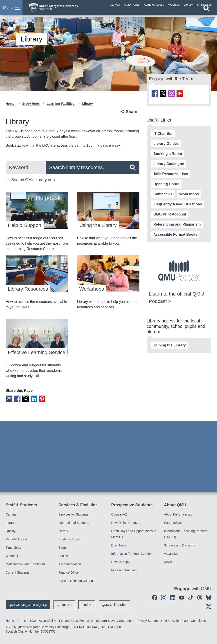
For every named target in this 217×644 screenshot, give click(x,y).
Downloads (119, 545)
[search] (133, 168)
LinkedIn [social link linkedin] (32, 399)
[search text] (92, 168)
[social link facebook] (155, 93)
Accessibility (47, 620)
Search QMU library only (30, 180)
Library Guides (166, 143)
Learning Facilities (61, 104)
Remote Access (17, 539)
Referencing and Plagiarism (177, 224)
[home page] (62, 9)
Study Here (31, 104)
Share (132, 112)
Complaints (199, 620)
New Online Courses (126, 522)
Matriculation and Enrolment (25, 564)
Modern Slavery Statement (115, 620)
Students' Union (69, 539)
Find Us (87, 604)
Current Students (18, 572)
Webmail (12, 555)
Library (87, 104)
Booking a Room (168, 153)
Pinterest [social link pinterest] (40, 399)
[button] (11, 10)
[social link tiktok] (191, 597)
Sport (62, 547)
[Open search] (206, 13)
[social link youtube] (178, 93)
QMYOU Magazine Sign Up (28, 604)
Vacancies (171, 553)
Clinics (63, 555)
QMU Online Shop (115, 604)
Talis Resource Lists (171, 173)
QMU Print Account (170, 214)
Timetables (13, 547)
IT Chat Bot (163, 133)
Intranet (11, 522)
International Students (74, 522)
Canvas (11, 514)
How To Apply (121, 561)
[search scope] (26, 168)
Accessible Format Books (175, 234)
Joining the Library (170, 345)
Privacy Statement (149, 620)
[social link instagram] (170, 93)
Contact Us (163, 194)
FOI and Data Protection (76, 620)
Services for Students (73, 514)
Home (10, 104)
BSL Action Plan (177, 620)
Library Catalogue (169, 163)
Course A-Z (119, 514)
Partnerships (173, 522)
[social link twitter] (162, 93)
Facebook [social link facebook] (17, 399)
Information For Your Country (132, 553)
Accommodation (70, 564)
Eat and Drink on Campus (76, 580)
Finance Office (69, 572)
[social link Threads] (200, 597)
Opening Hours (166, 184)
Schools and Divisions (179, 545)
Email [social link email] (9, 399)
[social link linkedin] (173, 597)
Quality (11, 531)
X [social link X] (24, 399)
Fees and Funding (124, 570)
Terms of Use (26, 620)
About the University (178, 514)
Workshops (189, 194)
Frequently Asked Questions (178, 204)
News (168, 561)
